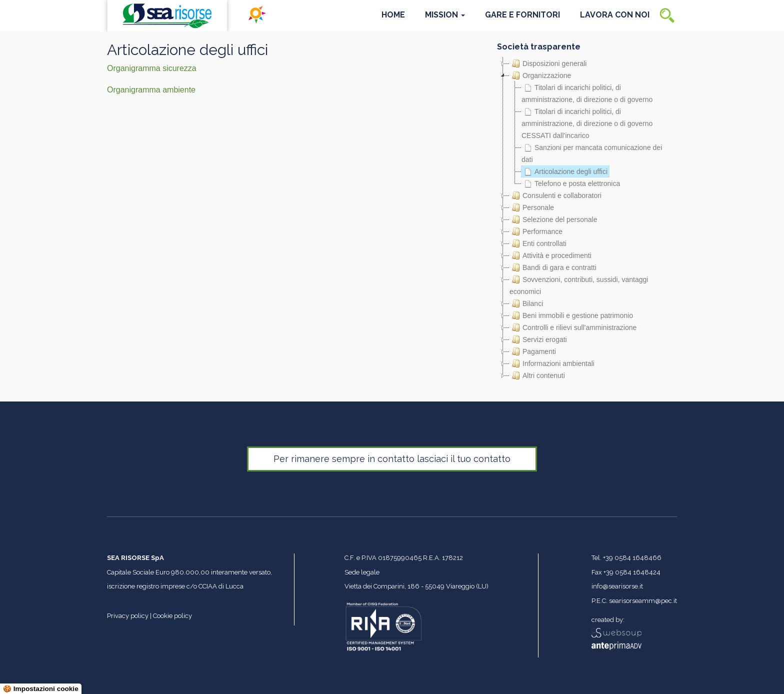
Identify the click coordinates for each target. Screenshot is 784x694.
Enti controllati (538, 243)
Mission (445, 15)
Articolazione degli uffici (564, 171)
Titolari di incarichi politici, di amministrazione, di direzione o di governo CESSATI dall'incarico (587, 122)
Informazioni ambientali (552, 363)
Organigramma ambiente (151, 90)
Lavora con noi (615, 15)
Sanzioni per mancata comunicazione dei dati (592, 152)
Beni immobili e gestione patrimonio (571, 315)
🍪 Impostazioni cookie (41, 689)
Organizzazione (540, 75)
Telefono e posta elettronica (571, 183)
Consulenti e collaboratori (555, 195)
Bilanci (526, 303)
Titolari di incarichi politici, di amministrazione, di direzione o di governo (587, 92)
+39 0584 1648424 (632, 572)
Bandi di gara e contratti (553, 267)
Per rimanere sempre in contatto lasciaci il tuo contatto (392, 459)
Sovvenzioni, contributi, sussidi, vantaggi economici (579, 284)
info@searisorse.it (617, 586)
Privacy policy (128, 616)
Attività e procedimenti (550, 255)
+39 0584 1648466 (632, 558)
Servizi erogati (538, 339)
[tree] (587, 219)
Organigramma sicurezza (152, 68)
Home (393, 15)
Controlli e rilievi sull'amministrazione (573, 327)
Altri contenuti (537, 375)
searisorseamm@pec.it (643, 601)
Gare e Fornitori (522, 15)
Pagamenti (533, 351)
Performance (536, 231)
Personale (532, 207)
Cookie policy (172, 616)
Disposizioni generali (548, 63)
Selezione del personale (553, 219)
